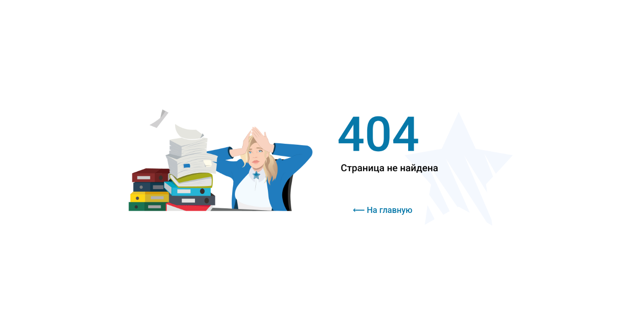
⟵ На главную (383, 210)
